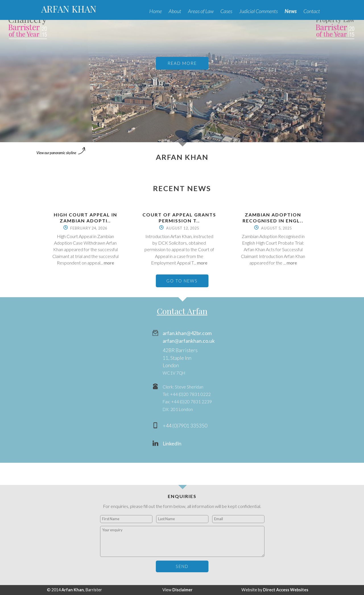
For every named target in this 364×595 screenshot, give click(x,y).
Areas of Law (201, 11)
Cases (226, 11)
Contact (312, 11)
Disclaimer (182, 590)
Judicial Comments (258, 11)
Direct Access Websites (286, 590)
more (109, 263)
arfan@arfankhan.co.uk (189, 341)
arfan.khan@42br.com (187, 333)
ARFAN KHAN (69, 9)
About (175, 11)
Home (156, 11)
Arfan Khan (73, 590)
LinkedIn (172, 444)
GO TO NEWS (182, 281)
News (291, 11)
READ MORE (182, 63)
